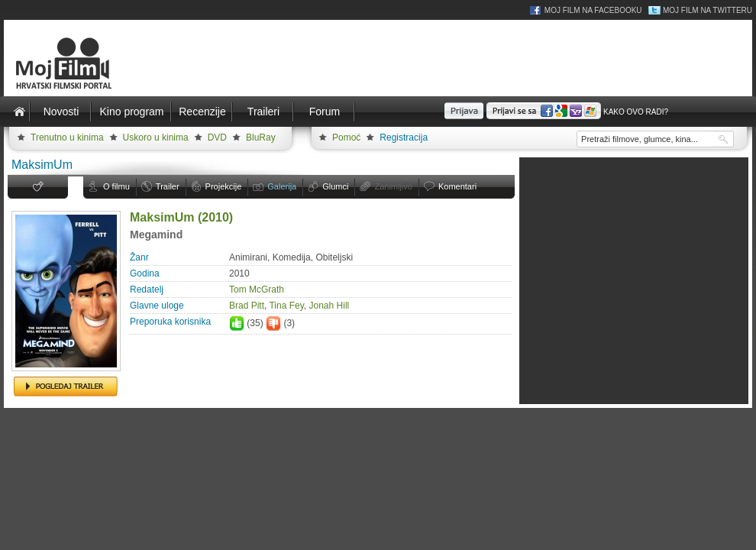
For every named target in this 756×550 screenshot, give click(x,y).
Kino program (131, 112)
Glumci (335, 186)
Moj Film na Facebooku (593, 10)
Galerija (282, 186)
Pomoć (346, 137)
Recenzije (202, 112)
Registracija (404, 137)
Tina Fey (286, 306)
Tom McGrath (257, 290)
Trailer (168, 186)
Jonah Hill (330, 306)
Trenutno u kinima (67, 137)
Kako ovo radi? (636, 112)
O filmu (116, 186)
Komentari (457, 186)
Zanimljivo (393, 186)
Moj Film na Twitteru (708, 10)
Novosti (61, 112)
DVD (217, 137)
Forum (325, 112)
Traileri (263, 112)
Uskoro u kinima (156, 137)
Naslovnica (19, 112)
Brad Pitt (247, 306)
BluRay (261, 137)
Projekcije (224, 186)
